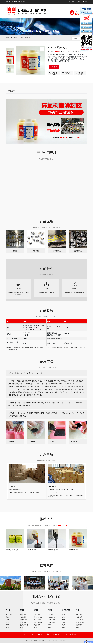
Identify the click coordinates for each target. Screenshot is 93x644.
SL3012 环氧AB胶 (53, 552)
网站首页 (9, 38)
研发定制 (56, 636)
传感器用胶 (79, 616)
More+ (8, 629)
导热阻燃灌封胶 (24, 627)
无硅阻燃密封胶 (38, 624)
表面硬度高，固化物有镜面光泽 (74, 290)
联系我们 (73, 636)
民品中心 (16, 38)
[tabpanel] (10, 60)
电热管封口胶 (80, 622)
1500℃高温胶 (52, 624)
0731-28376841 (63, 527)
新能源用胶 (79, 627)
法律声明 (49, 642)
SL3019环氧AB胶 (31, 552)
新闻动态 (32, 636)
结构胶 (8, 622)
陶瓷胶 (64, 627)
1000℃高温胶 (52, 622)
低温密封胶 (37, 616)
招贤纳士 (78, 2)
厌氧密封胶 (37, 627)
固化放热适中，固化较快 (46, 289)
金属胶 (64, 616)
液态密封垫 (9, 616)
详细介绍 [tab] (11, 91)
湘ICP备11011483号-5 (59, 642)
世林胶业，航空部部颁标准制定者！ (16, 2)
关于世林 (23, 636)
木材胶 (64, 622)
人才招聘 (65, 636)
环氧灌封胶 (23, 619)
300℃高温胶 (51, 616)
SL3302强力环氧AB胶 (12, 552)
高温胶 (8, 627)
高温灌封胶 (23, 616)
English (85, 2)
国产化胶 (8, 624)
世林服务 (48, 636)
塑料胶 (64, 619)
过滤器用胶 (79, 619)
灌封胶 (8, 619)
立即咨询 (54, 67)
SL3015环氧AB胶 (57, 48)
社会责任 (72, 2)
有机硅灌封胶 (23, 622)
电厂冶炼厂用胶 (80, 624)
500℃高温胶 (51, 619)
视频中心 (40, 636)
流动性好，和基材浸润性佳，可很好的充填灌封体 (19, 290)
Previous (10, 47)
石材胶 (64, 624)
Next (10, 75)
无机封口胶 (23, 624)
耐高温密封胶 (37, 622)
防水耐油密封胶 (38, 619)
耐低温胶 (50, 627)
